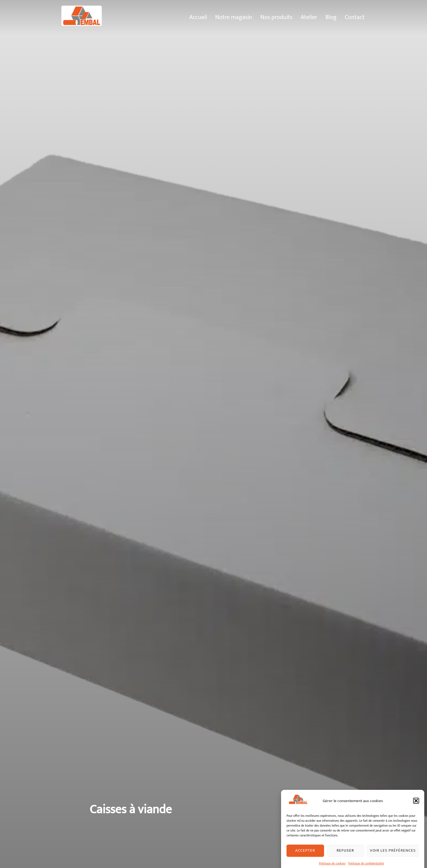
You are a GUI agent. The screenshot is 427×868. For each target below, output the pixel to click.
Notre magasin (234, 17)
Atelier (309, 17)
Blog (331, 17)
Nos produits (276, 17)
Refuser (345, 860)
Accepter (305, 860)
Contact (355, 17)
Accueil (198, 17)
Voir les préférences (393, 860)
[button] (416, 810)
